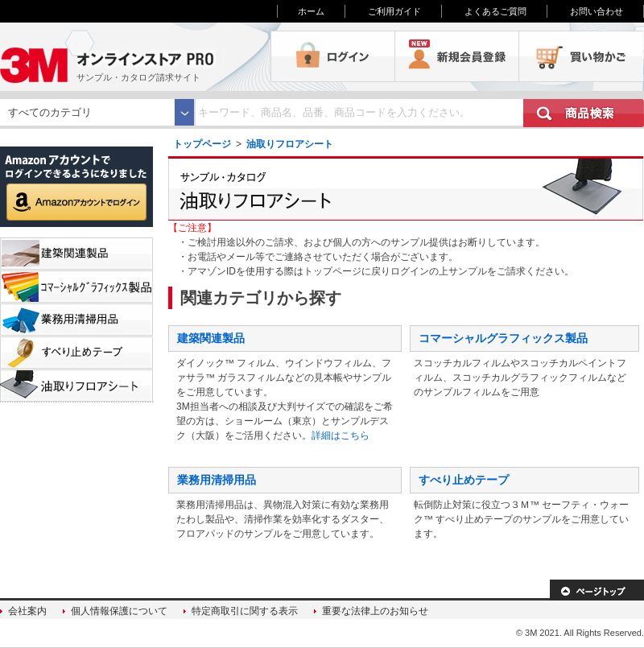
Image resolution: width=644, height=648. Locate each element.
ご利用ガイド (394, 11)
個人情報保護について (119, 611)
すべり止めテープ (464, 480)
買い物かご (581, 56)
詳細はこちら (341, 435)
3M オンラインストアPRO (135, 56)
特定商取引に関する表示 (245, 611)
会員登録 (457, 56)
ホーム (311, 11)
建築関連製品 (211, 338)
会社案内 (27, 611)
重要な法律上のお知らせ (375, 611)
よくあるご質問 (495, 11)
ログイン (333, 56)
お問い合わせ (597, 11)
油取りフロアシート (290, 144)
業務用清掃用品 (217, 480)
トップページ (202, 144)
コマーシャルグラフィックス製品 (503, 338)
